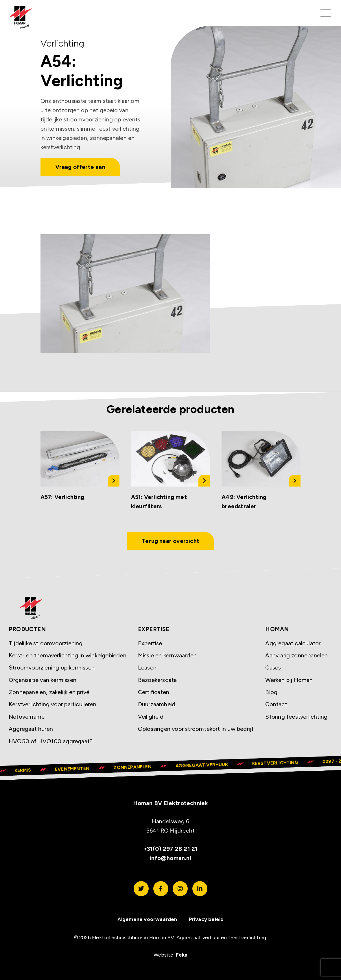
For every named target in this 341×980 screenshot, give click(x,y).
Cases (273, 668)
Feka (182, 955)
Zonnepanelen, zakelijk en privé (49, 692)
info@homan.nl (170, 858)
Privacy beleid (206, 919)
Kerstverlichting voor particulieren (52, 705)
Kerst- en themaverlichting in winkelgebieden (68, 655)
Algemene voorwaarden (147, 919)
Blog (271, 692)
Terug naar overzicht (170, 541)
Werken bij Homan (289, 680)
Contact (276, 705)
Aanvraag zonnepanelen (296, 655)
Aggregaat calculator (293, 643)
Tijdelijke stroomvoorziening (46, 643)
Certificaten (154, 692)
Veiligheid (151, 717)
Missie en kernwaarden (167, 655)
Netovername (27, 717)
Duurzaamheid (157, 705)
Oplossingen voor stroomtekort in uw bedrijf (196, 729)
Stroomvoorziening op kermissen (52, 668)
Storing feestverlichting (296, 717)
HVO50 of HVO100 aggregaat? (51, 741)
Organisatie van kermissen (43, 680)
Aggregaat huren (31, 729)
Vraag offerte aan (80, 167)
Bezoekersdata (157, 680)
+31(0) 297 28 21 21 (171, 849)
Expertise (150, 643)
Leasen (147, 668)
